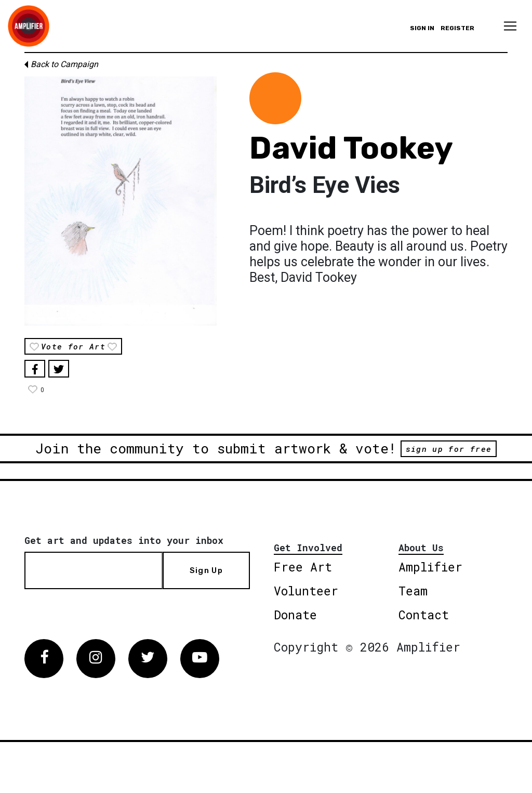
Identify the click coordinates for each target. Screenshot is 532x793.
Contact (424, 615)
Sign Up (206, 570)
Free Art (303, 567)
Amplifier (430, 567)
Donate (295, 615)
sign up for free (449, 449)
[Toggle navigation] (510, 26)
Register (457, 28)
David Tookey (351, 148)
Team (413, 591)
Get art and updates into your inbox (124, 540)
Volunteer (306, 591)
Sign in (422, 28)
